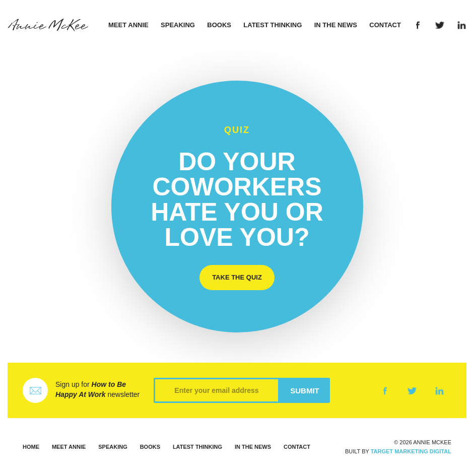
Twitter (440, 25)
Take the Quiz (237, 277)
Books (219, 25)
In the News (336, 25)
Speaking (178, 25)
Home (31, 447)
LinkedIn (462, 25)
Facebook (418, 25)
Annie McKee (47, 26)
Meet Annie (128, 25)
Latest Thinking (273, 25)
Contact (385, 25)
